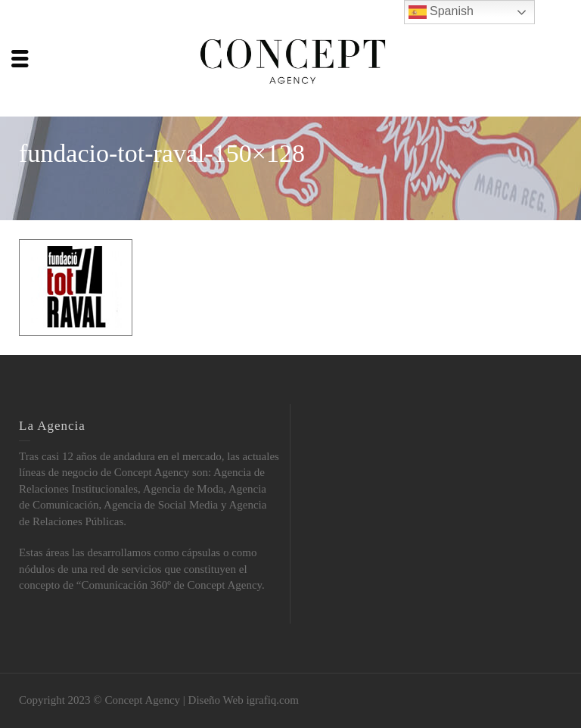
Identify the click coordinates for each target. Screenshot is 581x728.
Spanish (441, 12)
